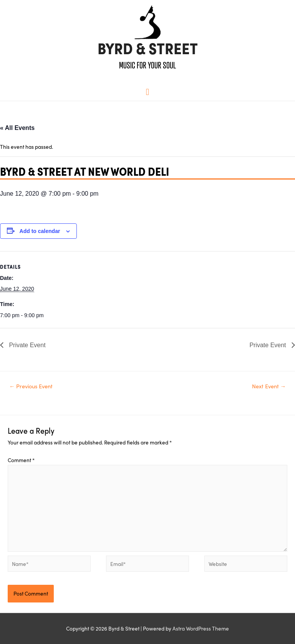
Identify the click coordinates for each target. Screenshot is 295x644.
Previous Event (31, 386)
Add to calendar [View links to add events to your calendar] (40, 231)
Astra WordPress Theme (201, 628)
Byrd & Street (148, 49)
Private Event (27, 345)
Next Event (269, 386)
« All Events (17, 128)
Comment (21, 460)
